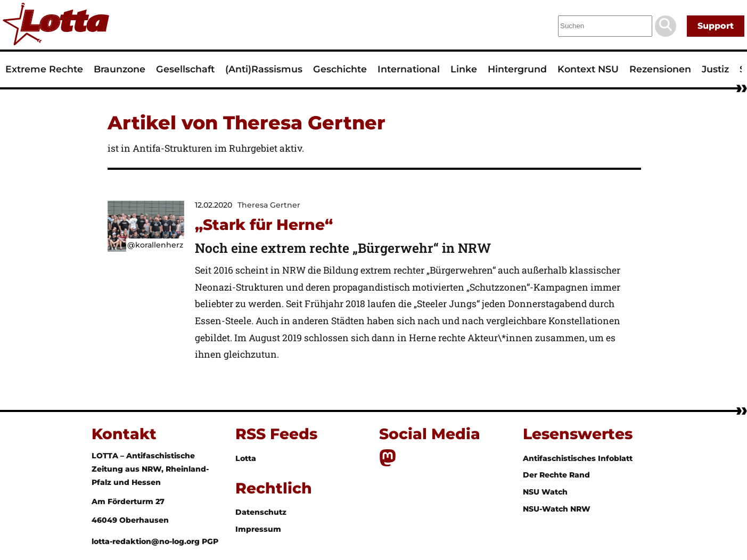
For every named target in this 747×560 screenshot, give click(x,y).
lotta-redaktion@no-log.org (147, 541)
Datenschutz (261, 512)
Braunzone (120, 69)
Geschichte (340, 69)
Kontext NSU (588, 69)
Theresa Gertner (269, 205)
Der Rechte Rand (556, 475)
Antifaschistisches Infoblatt (578, 458)
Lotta (246, 458)
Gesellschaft (185, 69)
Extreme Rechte (44, 69)
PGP (210, 541)
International (409, 69)
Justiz (715, 69)
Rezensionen (660, 69)
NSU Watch (545, 492)
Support (716, 26)
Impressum (258, 529)
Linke (464, 69)
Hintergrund (517, 69)
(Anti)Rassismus (264, 69)
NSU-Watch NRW (557, 509)
